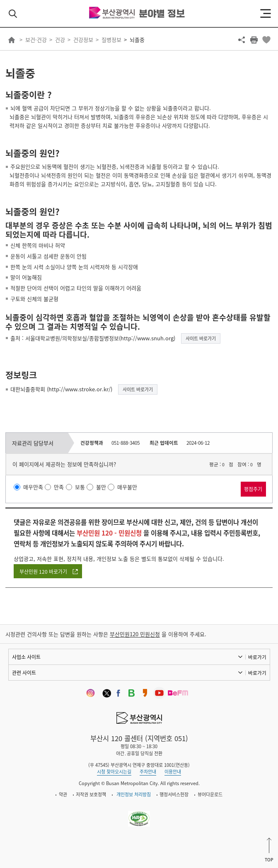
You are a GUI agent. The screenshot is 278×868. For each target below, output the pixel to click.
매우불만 (127, 487)
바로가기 (257, 657)
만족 (59, 487)
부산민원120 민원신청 (135, 634)
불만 (101, 487)
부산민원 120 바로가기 (43, 572)
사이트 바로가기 (201, 338)
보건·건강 (36, 40)
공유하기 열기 (242, 40)
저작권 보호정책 (91, 794)
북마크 (266, 40)
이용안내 (173, 772)
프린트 (254, 40)
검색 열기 (13, 14)
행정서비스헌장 (174, 794)
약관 (63, 794)
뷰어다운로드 (210, 794)
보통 (80, 487)
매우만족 (33, 487)
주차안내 (148, 772)
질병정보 (111, 40)
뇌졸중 (137, 40)
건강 (60, 40)
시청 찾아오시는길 (114, 772)
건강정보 (83, 40)
